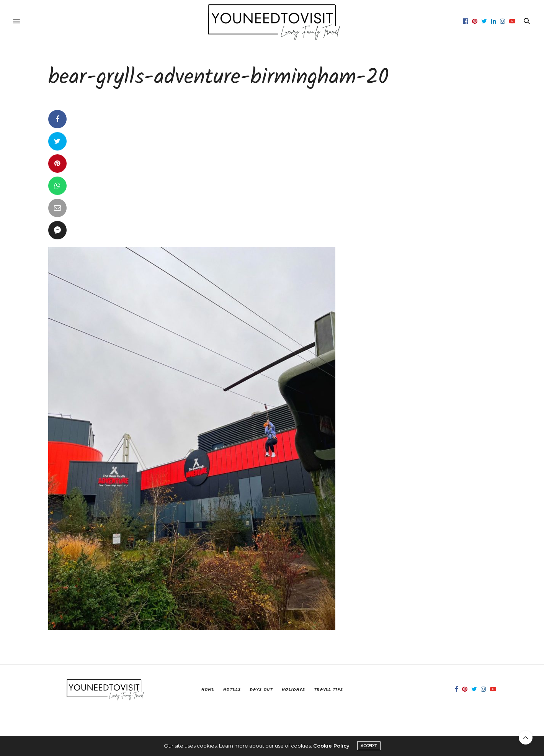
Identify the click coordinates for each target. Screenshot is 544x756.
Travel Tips (328, 690)
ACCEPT (369, 746)
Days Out (261, 690)
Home (208, 690)
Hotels (232, 690)
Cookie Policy (331, 746)
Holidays (293, 690)
